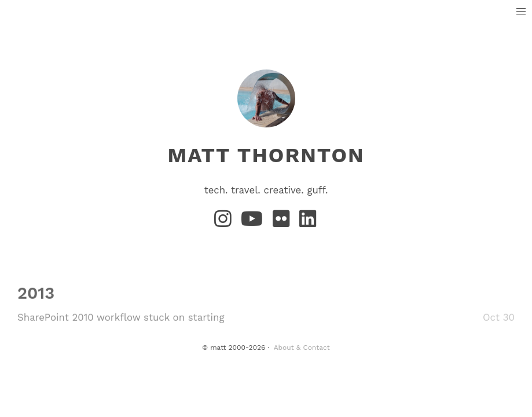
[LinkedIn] (309, 222)
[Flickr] (284, 222)
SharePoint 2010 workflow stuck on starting (121, 317)
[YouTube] (254, 222)
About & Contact (302, 348)
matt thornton (266, 155)
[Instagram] (225, 222)
